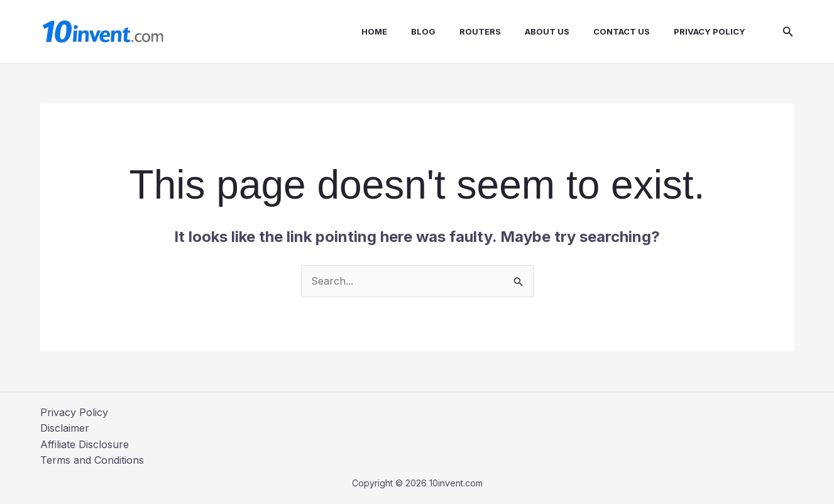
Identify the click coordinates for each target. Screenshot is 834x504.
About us (549, 31)
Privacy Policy (704, 31)
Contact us (620, 31)
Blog (433, 31)
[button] (788, 32)
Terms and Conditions (92, 460)
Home (387, 31)
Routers (486, 31)
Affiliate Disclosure (85, 444)
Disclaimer (65, 428)
